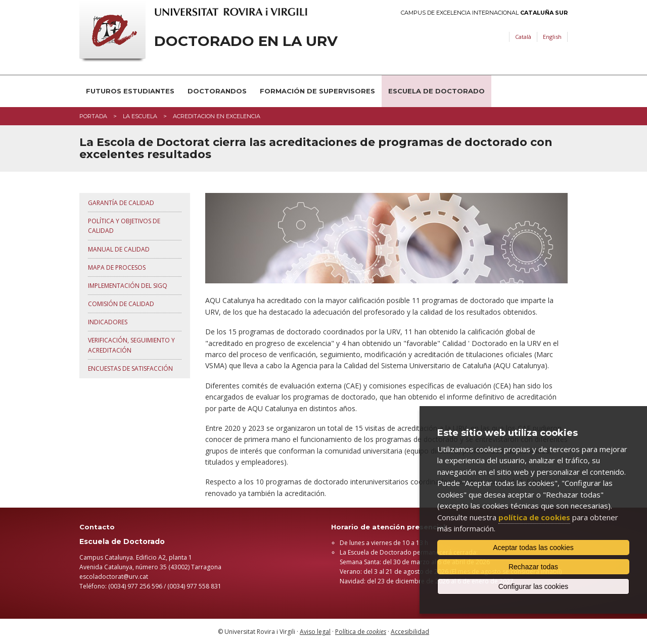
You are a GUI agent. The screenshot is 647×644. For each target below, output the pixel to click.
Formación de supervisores (317, 91)
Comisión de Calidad (121, 304)
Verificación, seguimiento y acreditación (131, 345)
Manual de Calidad (119, 249)
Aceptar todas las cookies (533, 548)
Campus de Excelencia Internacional (484, 13)
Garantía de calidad (121, 203)
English (552, 37)
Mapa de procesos (117, 267)
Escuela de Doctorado (436, 91)
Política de (361, 632)
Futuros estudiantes (130, 91)
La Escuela (140, 116)
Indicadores (108, 322)
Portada (93, 116)
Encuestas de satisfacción (130, 368)
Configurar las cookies (534, 586)
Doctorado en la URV (246, 41)
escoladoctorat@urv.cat (114, 577)
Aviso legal (315, 632)
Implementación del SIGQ (128, 286)
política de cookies (534, 517)
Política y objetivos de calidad (124, 226)
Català (523, 37)
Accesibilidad (410, 632)
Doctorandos (217, 91)
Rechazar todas (533, 567)
